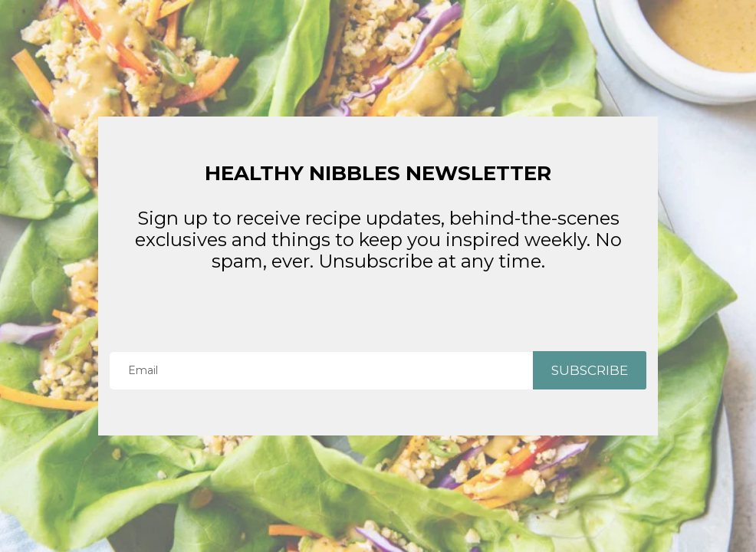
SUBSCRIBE (590, 370)
